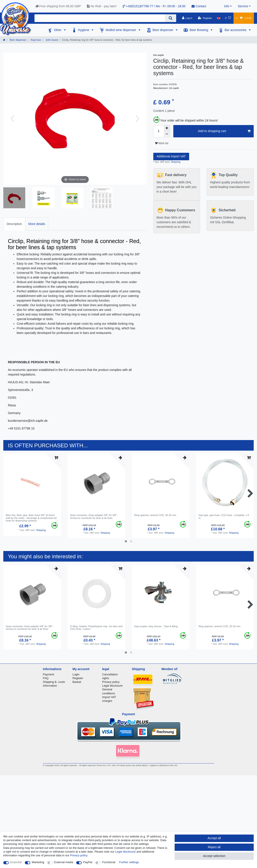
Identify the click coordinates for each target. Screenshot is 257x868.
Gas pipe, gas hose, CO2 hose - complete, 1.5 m (224, 516)
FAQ (46, 678)
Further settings (129, 862)
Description (14, 224)
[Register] (205, 18)
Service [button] (243, 6)
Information (50, 686)
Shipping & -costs (54, 682)
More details (37, 224)
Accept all (214, 838)
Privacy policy (111, 682)
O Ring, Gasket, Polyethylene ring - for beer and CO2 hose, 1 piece (96, 628)
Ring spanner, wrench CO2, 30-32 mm (155, 515)
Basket (77, 682)
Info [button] (227, 6)
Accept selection (214, 856)
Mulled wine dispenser (121, 30)
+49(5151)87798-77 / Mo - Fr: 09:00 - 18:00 (154, 6)
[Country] (219, 18)
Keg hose (36, 40)
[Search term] (100, 18)
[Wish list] (228, 18)
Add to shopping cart (224, 131)
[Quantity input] (159, 131)
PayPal (88, 862)
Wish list (162, 143)
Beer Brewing (199, 30)
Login (76, 674)
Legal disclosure (112, 686)
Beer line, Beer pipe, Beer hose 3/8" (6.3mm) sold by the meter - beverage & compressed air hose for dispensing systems (31, 518)
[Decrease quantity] (167, 134)
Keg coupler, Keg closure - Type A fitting (156, 626)
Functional (109, 862)
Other (58, 30)
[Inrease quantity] (167, 128)
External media (64, 862)
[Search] (171, 18)
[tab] (14, 224)
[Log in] (187, 18)
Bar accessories (236, 30)
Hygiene (84, 30)
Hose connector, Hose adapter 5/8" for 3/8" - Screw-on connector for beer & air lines (94, 516)
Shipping (175, 162)
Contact (199, 6)
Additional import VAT (171, 156)
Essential (16, 862)
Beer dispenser (163, 30)
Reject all (214, 847)
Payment (48, 674)
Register (78, 678)
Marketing (38, 862)
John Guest (51, 40)
